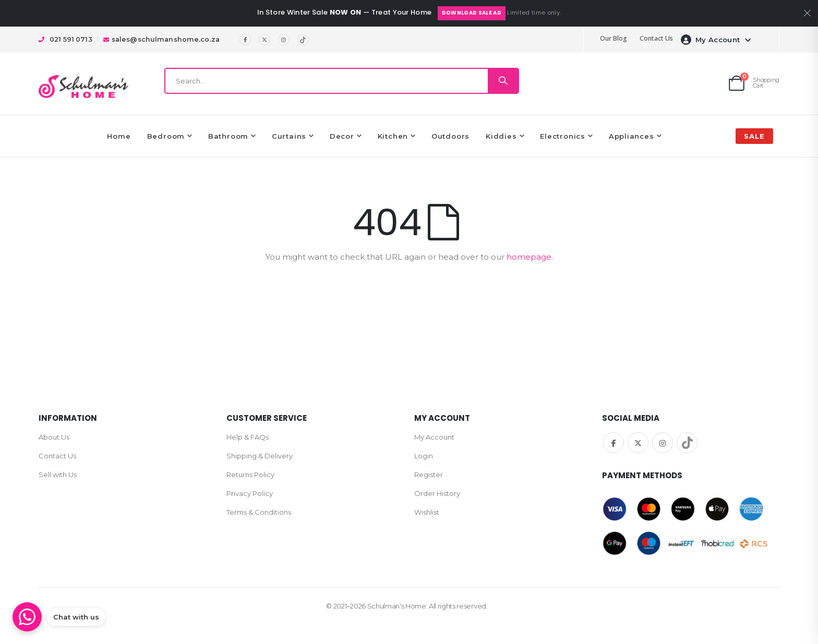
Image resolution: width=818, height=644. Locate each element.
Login (424, 456)
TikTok (687, 443)
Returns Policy (250, 475)
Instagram (663, 443)
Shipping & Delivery (260, 456)
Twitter (638, 443)
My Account (434, 437)
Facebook (613, 443)
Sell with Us (58, 475)
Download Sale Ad (472, 13)
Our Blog (613, 38)
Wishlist (427, 512)
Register (429, 475)
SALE (754, 136)
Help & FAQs (248, 437)
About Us (54, 437)
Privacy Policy (250, 493)
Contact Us (656, 38)
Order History (437, 493)
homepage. (530, 257)
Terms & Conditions (259, 512)
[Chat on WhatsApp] (59, 617)
